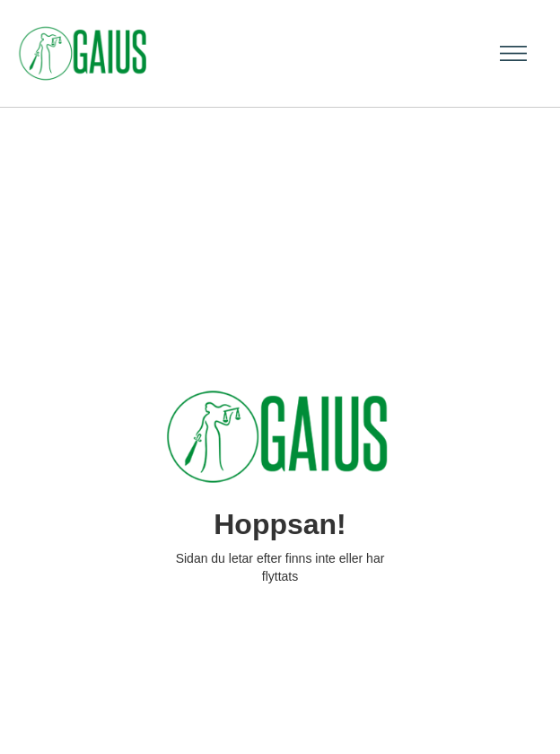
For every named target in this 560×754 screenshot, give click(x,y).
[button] (508, 53)
